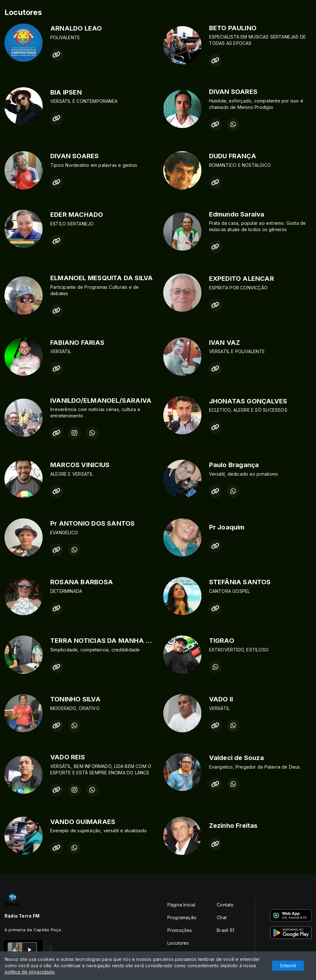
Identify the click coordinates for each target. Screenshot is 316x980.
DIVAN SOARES (233, 92)
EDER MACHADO (77, 215)
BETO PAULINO (233, 28)
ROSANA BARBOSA (82, 582)
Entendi (288, 966)
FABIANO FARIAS (77, 343)
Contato (225, 905)
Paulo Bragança (234, 465)
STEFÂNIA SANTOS (240, 582)
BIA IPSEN (66, 92)
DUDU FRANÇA (233, 156)
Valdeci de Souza (236, 758)
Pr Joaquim (227, 527)
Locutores (178, 943)
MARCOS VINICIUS (80, 465)
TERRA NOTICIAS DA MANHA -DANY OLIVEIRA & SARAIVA (144, 641)
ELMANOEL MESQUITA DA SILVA (102, 278)
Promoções (180, 930)
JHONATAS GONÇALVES (248, 401)
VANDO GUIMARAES (83, 822)
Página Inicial (181, 905)
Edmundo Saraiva (237, 214)
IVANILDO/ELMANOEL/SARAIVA (101, 401)
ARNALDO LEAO (76, 28)
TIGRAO (222, 641)
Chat (222, 917)
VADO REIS (68, 757)
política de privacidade (30, 972)
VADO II (221, 699)
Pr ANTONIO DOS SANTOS (92, 523)
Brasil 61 (225, 930)
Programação (182, 917)
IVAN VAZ (225, 343)
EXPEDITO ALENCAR (242, 279)
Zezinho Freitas (233, 826)
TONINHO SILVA (75, 699)
